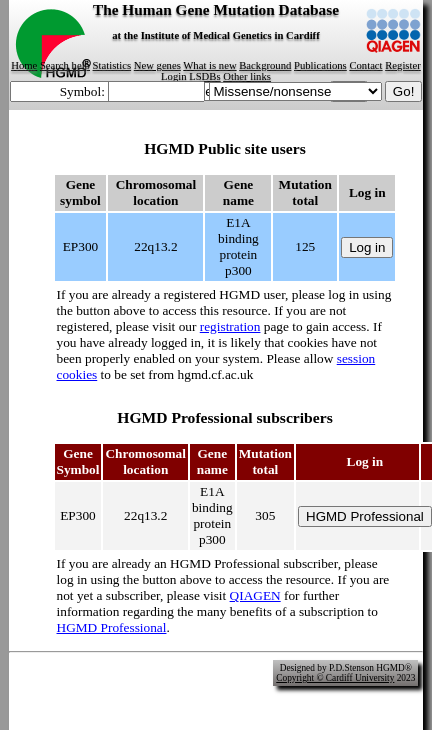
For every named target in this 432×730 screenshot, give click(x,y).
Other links (247, 76)
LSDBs (204, 76)
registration (230, 326)
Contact (365, 65)
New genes (157, 65)
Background (265, 65)
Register (403, 65)
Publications (320, 65)
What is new (209, 65)
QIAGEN (255, 595)
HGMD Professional (112, 627)
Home (24, 65)
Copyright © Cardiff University (335, 678)
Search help (65, 65)
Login (173, 76)
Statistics (112, 65)
